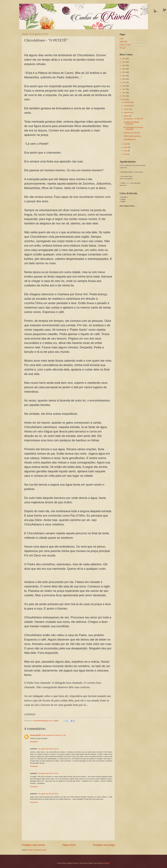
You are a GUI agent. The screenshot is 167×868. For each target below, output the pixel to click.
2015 (124, 96)
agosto (127, 116)
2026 (124, 59)
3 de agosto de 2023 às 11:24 (48, 749)
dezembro (128, 102)
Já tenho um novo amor (132, 133)
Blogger (107, 863)
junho (126, 147)
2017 (124, 89)
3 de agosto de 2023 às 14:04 (48, 773)
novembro (128, 106)
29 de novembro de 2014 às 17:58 (54, 735)
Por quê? (123, 48)
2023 (124, 69)
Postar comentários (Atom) (37, 850)
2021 (124, 76)
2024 (124, 65)
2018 (124, 86)
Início (122, 39)
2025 (124, 62)
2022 (124, 72)
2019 (124, 82)
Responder (34, 742)
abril (126, 154)
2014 (124, 99)
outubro (127, 109)
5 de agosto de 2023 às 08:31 (48, 794)
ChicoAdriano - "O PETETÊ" (134, 119)
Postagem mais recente (33, 845)
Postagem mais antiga (104, 845)
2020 (124, 79)
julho (126, 144)
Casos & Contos (125, 45)
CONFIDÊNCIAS (130, 140)
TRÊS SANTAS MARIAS (132, 136)
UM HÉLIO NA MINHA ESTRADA (131, 123)
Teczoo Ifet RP (36, 735)
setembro (127, 112)
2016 (124, 93)
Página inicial (69, 845)
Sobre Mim (124, 42)
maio (126, 151)
